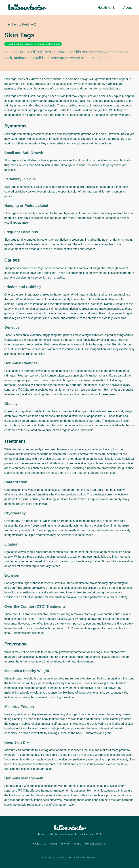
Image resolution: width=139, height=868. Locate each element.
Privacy (65, 844)
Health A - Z (106, 8)
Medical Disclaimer (96, 844)
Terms (77, 844)
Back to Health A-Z (21, 24)
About (128, 8)
